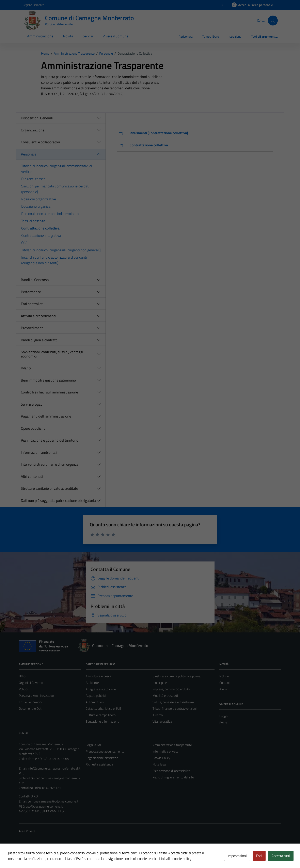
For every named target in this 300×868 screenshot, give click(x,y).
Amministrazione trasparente (172, 745)
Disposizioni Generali (37, 118)
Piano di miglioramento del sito (173, 777)
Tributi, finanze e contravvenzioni (175, 708)
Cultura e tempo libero (101, 715)
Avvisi (223, 689)
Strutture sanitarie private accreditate (49, 488)
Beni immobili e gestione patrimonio (48, 380)
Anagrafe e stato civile (101, 689)
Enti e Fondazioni (30, 702)
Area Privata (27, 831)
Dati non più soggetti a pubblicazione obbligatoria (58, 501)
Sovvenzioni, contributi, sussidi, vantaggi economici (52, 354)
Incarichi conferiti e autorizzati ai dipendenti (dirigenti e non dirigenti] (54, 260)
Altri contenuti (32, 476)
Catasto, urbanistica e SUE (103, 708)
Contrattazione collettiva (40, 228)
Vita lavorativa (162, 721)
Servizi (88, 36)
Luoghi (224, 716)
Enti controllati (32, 304)
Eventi (224, 723)
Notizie (224, 676)
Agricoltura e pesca (98, 676)
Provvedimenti (32, 328)
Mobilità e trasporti (165, 696)
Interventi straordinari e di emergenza (50, 464)
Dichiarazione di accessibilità (171, 771)
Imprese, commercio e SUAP (171, 689)
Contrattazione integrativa (41, 235)
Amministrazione (40, 36)
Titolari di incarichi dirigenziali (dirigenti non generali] (61, 250)
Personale (29, 154)
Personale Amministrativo (36, 696)
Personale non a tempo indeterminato (50, 214)
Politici (23, 689)
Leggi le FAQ (94, 745)
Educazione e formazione (102, 721)
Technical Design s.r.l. (46, 856)
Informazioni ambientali (39, 452)
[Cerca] (273, 20)
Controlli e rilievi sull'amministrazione (49, 392)
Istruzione (235, 36)
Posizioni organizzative (39, 199)
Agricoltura (186, 36)
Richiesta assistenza (99, 764)
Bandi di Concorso (35, 280)
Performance (31, 292)
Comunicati (227, 683)
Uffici (22, 676)
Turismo (158, 715)
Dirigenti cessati (33, 179)
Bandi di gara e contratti (39, 340)
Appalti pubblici (96, 696)
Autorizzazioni (95, 702)
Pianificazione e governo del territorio (50, 440)
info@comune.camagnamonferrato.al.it (54, 768)
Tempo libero (211, 36)
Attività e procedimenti (38, 316)
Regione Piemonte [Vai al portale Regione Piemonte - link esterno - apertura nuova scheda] (33, 5)
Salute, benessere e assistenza (173, 702)
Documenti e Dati (30, 708)
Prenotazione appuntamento (105, 751)
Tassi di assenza (33, 221)
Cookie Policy (161, 758)
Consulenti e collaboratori (40, 142)
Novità (68, 36)
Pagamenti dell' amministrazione (46, 416)
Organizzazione (33, 130)
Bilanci (26, 368)
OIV (24, 243)
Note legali (160, 764)
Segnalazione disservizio (102, 758)
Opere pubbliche (33, 428)
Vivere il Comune (116, 36)
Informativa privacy (165, 751)
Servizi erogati (32, 404)
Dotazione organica (36, 206)
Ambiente (92, 683)
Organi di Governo (31, 683)
